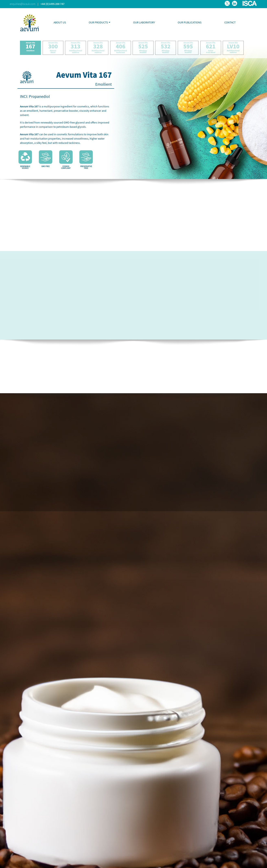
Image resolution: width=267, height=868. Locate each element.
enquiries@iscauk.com (23, 4)
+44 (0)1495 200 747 (53, 4)
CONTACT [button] (230, 23)
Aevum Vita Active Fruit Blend (211, 48)
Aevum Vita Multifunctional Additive (76, 48)
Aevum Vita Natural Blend (53, 48)
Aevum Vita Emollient (30, 48)
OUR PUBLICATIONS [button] (190, 23)
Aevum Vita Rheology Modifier (143, 48)
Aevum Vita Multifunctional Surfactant (121, 48)
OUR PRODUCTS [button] (98, 23)
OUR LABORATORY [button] (144, 23)
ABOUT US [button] (60, 23)
